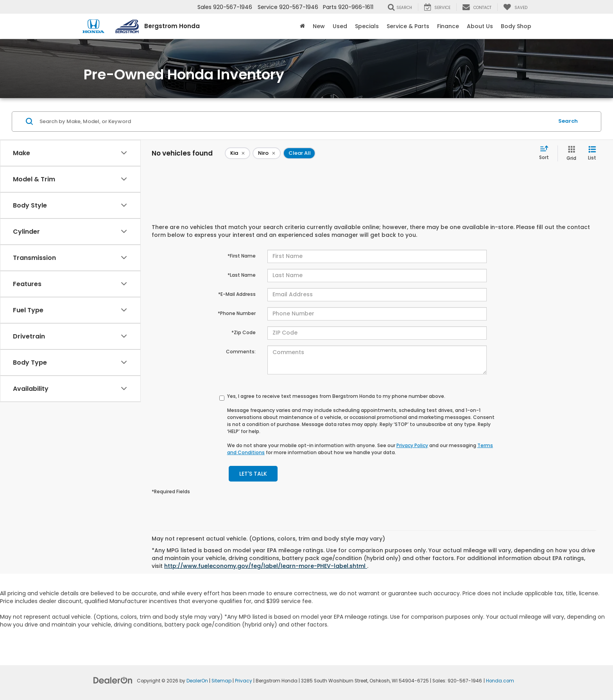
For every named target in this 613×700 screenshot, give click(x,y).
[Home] (302, 26)
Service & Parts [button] (408, 26)
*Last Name (242, 275)
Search (568, 121)
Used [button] (340, 26)
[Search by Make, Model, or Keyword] (295, 122)
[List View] (592, 153)
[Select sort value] (546, 153)
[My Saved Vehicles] (515, 7)
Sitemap (221, 681)
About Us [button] (480, 26)
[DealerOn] (113, 680)
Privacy (244, 681)
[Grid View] (570, 153)
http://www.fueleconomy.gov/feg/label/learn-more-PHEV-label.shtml (266, 566)
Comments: (241, 352)
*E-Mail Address (237, 294)
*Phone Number (237, 313)
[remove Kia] (237, 153)
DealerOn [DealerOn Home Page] (197, 681)
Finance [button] (448, 26)
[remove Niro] (267, 153)
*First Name (242, 256)
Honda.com (500, 681)
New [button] (319, 26)
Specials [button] (367, 26)
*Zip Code (244, 332)
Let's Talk (253, 474)
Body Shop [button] (516, 26)
